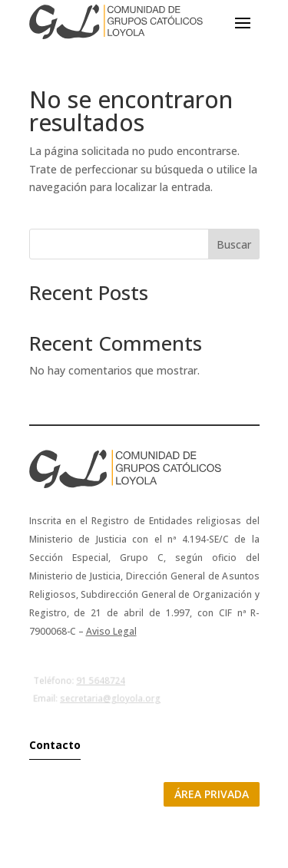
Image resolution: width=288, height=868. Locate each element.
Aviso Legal (111, 631)
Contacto (55, 745)
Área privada (212, 794)
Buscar (234, 244)
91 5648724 (100, 681)
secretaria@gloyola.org (110, 698)
